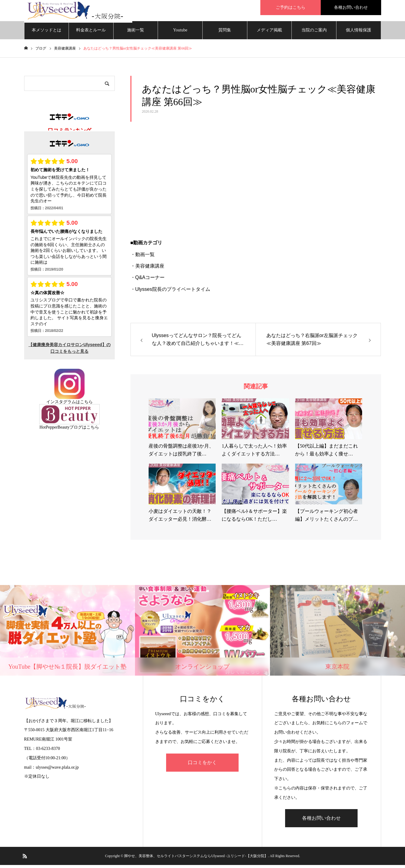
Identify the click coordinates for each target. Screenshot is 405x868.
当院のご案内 (314, 33)
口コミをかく (202, 765)
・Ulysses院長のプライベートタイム (170, 292)
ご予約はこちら (291, 7)
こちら (86, 405)
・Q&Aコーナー (148, 280)
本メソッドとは (47, 33)
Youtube (180, 33)
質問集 (225, 33)
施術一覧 (136, 33)
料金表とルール (91, 33)
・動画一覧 (143, 257)
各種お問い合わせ (351, 7)
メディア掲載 (269, 33)
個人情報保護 (358, 33)
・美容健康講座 (147, 269)
